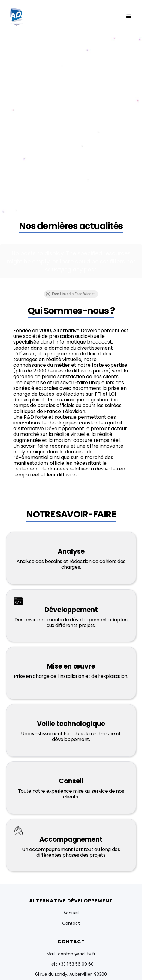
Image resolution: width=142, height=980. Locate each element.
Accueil (71, 891)
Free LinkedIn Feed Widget (70, 272)
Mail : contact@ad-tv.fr (71, 932)
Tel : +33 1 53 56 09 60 (71, 942)
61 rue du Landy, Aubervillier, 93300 (71, 952)
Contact (71, 901)
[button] (129, 17)
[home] (17, 17)
